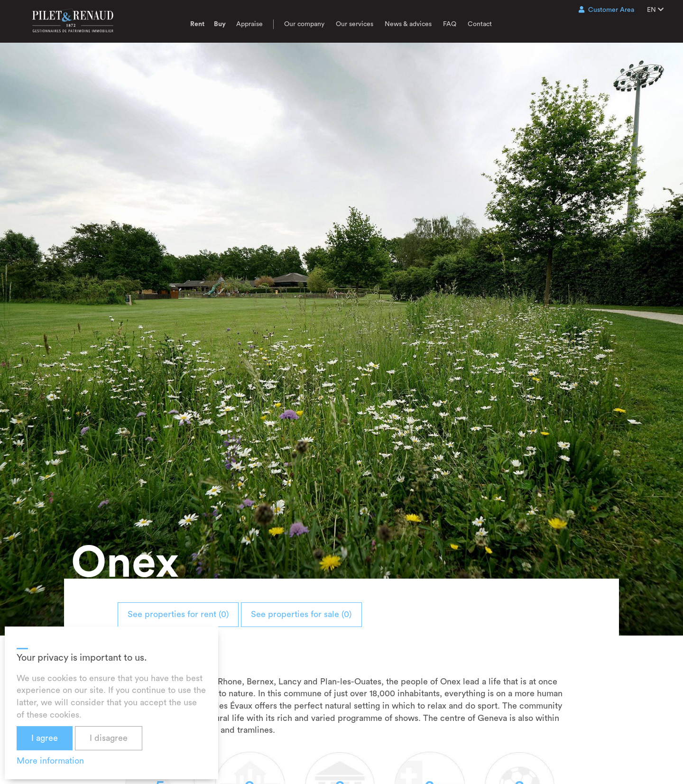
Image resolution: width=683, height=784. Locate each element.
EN (655, 10)
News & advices (408, 24)
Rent (197, 24)
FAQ (450, 24)
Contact (480, 24)
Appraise (249, 24)
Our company (304, 24)
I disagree (109, 738)
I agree (45, 738)
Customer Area (606, 10)
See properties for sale (330, 614)
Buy (220, 24)
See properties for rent (188, 614)
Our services (355, 24)
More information (50, 761)
